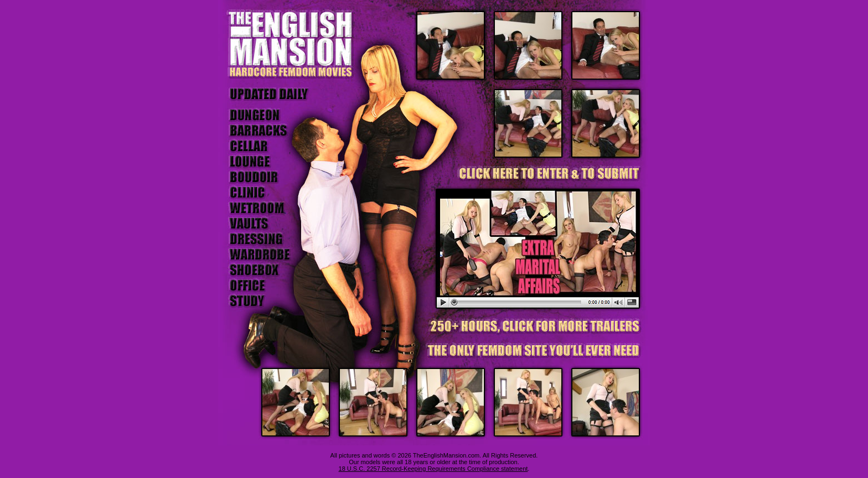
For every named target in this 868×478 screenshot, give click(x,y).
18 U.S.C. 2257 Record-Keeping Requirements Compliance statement (433, 469)
